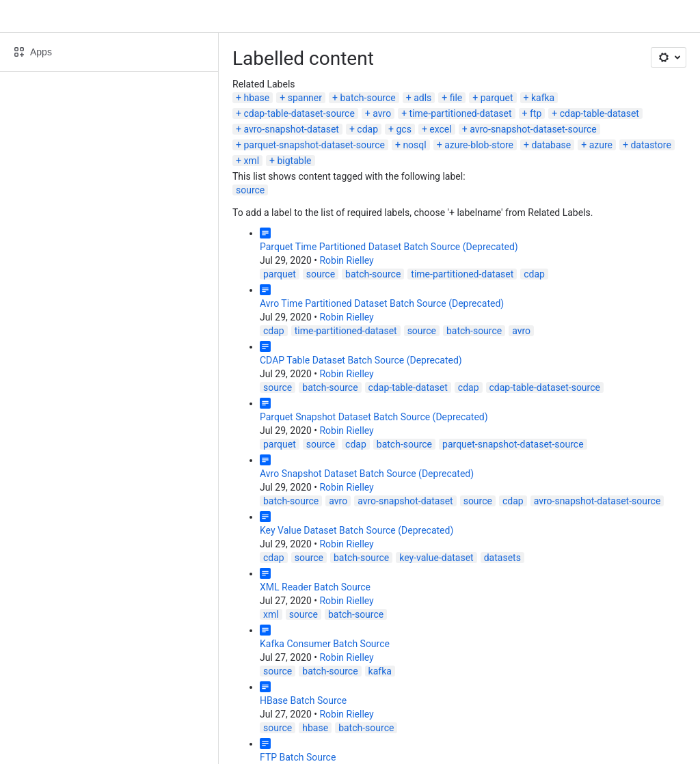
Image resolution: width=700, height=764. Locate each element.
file (456, 98)
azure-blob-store (479, 145)
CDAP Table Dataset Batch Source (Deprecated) (361, 360)
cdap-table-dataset (600, 113)
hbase (256, 98)
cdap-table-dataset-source (299, 113)
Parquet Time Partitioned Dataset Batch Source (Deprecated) (389, 247)
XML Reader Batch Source (315, 587)
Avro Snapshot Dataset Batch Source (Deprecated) (367, 474)
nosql (414, 145)
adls (422, 98)
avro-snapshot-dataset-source (533, 129)
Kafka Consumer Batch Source (325, 644)
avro (382, 113)
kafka (543, 98)
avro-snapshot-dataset (291, 129)
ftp (536, 113)
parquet (497, 98)
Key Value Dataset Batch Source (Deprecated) (356, 530)
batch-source (367, 98)
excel (440, 129)
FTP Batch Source (298, 757)
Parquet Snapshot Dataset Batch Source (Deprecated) (374, 417)
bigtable (294, 161)
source (250, 190)
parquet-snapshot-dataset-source (314, 145)
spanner (305, 98)
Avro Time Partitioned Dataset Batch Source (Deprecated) (382, 303)
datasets (502, 558)
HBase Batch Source (303, 700)
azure (601, 145)
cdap (367, 129)
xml (251, 161)
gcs (403, 129)
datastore (650, 145)
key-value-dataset (436, 558)
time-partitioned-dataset (461, 113)
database (551, 145)
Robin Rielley (346, 260)
